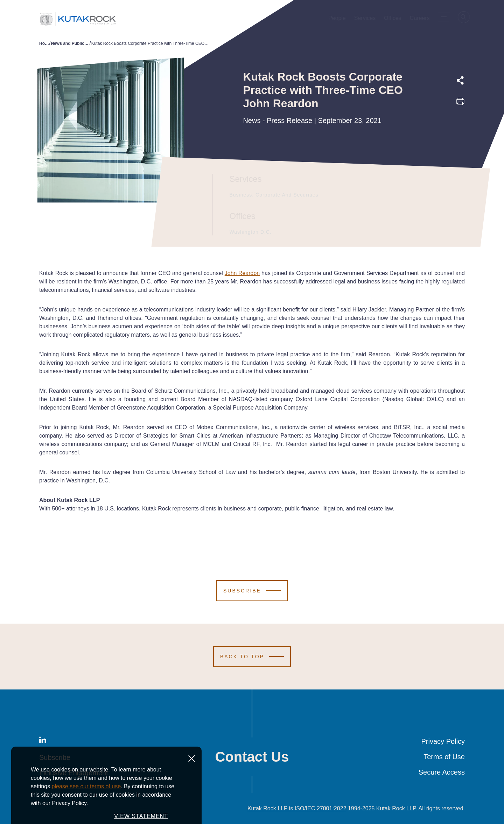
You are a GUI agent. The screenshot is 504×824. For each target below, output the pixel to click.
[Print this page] (460, 104)
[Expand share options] (460, 81)
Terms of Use (444, 757)
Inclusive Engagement (74, 773)
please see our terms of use (86, 817)
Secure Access (442, 772)
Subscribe (55, 757)
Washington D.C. (250, 232)
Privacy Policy (443, 741)
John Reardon (242, 273)
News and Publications (70, 43)
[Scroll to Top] (252, 657)
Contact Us (252, 757)
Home (44, 43)
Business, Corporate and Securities (273, 195)
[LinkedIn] (43, 741)
